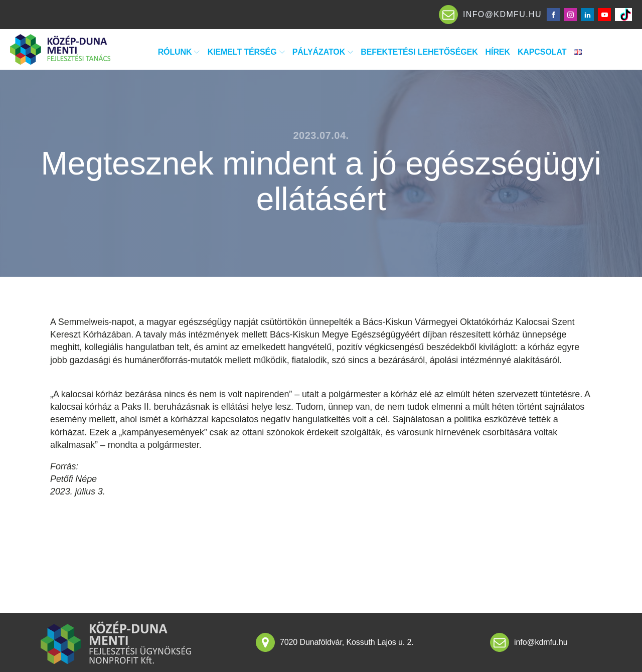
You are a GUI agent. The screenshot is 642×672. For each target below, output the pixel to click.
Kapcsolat (542, 52)
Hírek (498, 52)
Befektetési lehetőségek (419, 52)
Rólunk (179, 52)
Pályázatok (323, 52)
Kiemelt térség (246, 52)
